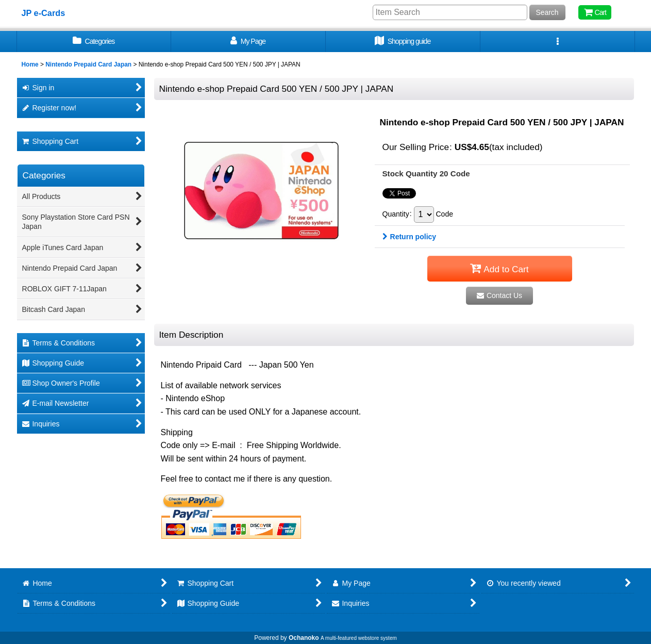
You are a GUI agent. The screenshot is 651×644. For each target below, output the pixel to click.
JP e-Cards (44, 13)
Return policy (410, 237)
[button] (558, 42)
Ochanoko (304, 638)
